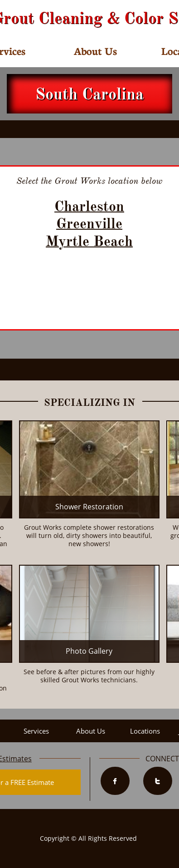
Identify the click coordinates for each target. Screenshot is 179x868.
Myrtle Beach (89, 241)
